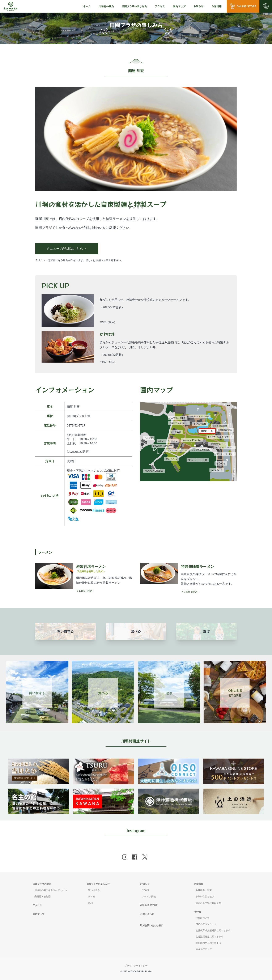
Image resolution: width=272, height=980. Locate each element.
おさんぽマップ (204, 949)
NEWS (145, 890)
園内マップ (179, 6)
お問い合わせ (147, 914)
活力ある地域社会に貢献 (208, 903)
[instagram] (125, 857)
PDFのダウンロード (206, 924)
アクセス (160, 6)
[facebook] (135, 857)
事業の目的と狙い (205, 896)
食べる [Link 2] (103, 693)
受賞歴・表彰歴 (42, 896)
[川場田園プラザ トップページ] (11, 6)
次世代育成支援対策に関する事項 (213, 930)
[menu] (87, 6)
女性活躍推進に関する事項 (209, 937)
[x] (145, 857)
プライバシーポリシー (136, 966)
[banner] (38, 761)
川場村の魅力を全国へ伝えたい (51, 890)
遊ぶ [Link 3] (169, 693)
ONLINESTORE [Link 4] (235, 693)
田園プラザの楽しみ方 (98, 884)
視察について (203, 918)
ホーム (87, 6)
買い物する (94, 890)
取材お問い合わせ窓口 (152, 925)
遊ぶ (90, 903)
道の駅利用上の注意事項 (208, 943)
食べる (92, 896)
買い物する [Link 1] (37, 693)
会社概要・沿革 (204, 890)
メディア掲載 (149, 896)
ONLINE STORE (149, 905)
